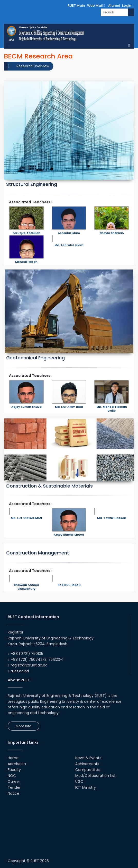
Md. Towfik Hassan (112, 518)
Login (127, 6)
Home (13, 758)
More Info (24, 726)
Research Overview (33, 66)
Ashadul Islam (69, 233)
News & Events (88, 758)
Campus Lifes (88, 770)
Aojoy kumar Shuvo (26, 407)
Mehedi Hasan (26, 262)
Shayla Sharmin (112, 233)
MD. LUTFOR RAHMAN (26, 518)
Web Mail (96, 6)
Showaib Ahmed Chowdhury (26, 587)
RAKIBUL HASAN (69, 585)
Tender (14, 787)
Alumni (114, 6)
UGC (79, 782)
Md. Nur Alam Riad (69, 407)
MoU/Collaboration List (95, 776)
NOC (12, 776)
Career (14, 782)
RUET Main (76, 6)
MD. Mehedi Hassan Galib (112, 409)
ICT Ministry (86, 787)
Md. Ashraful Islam (69, 245)
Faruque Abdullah (26, 233)
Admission (17, 764)
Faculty (14, 770)
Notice (13, 793)
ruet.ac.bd (20, 671)
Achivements (87, 764)
